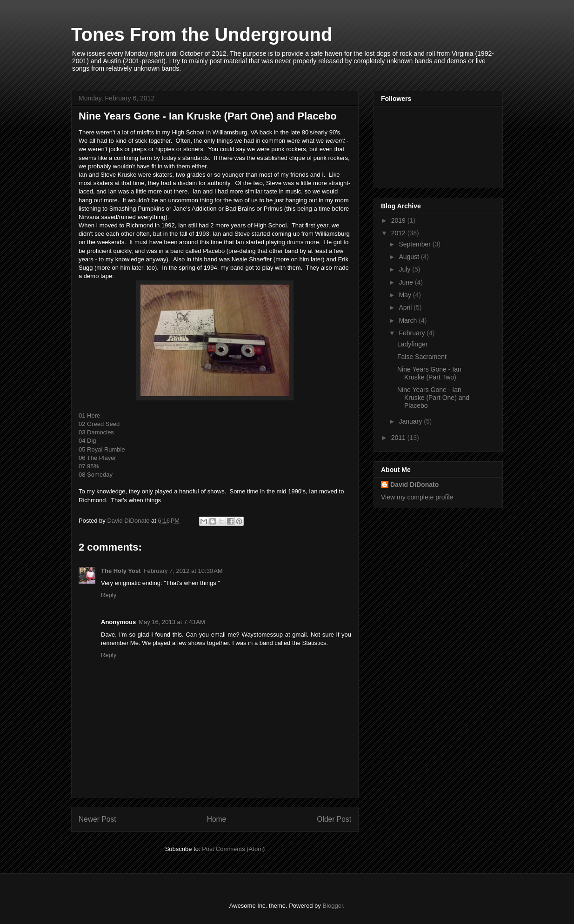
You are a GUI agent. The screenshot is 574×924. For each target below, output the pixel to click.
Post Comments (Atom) (233, 849)
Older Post (334, 819)
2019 (399, 220)
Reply (109, 595)
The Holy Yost (121, 571)
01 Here (89, 415)
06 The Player (97, 458)
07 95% (89, 466)
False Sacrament (422, 357)
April (406, 307)
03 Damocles (96, 432)
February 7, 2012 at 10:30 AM (183, 571)
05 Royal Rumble (102, 449)
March (409, 320)
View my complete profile (417, 497)
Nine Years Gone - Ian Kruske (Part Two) (429, 373)
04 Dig (87, 441)
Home (217, 819)
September (415, 244)
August (410, 257)
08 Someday (96, 475)
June (407, 282)
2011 (399, 438)
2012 (399, 233)
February (413, 333)
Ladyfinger (412, 344)
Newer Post (97, 819)
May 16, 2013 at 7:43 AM (172, 622)
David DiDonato (414, 485)
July (405, 269)
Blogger (333, 906)
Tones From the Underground (202, 34)
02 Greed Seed (99, 424)
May (406, 295)
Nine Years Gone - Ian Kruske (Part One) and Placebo (433, 398)
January (411, 421)
